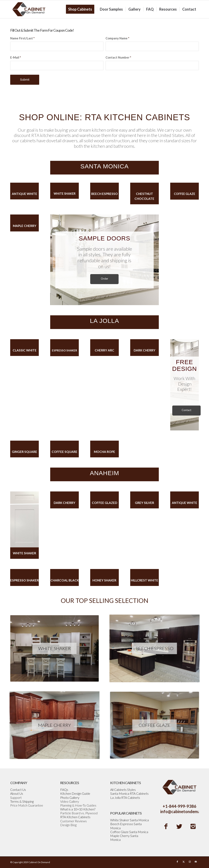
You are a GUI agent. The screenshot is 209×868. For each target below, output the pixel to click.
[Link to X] (183, 862)
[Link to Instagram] (190, 862)
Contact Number (118, 57)
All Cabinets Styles (123, 790)
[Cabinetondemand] (29, 9)
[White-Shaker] (54, 648)
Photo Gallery (70, 797)
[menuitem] (81, 9)
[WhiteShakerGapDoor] (24, 519)
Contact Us (18, 790)
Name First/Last (22, 38)
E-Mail (16, 57)
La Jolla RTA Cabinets (125, 797)
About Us (17, 793)
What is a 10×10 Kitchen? (78, 809)
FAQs (64, 790)
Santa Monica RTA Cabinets (129, 793)
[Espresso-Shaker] (155, 648)
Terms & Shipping (22, 801)
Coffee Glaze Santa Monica (129, 832)
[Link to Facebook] (177, 862)
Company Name (117, 38)
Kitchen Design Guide (75, 793)
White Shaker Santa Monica (130, 820)
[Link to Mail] (196, 862)
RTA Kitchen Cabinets (75, 817)
